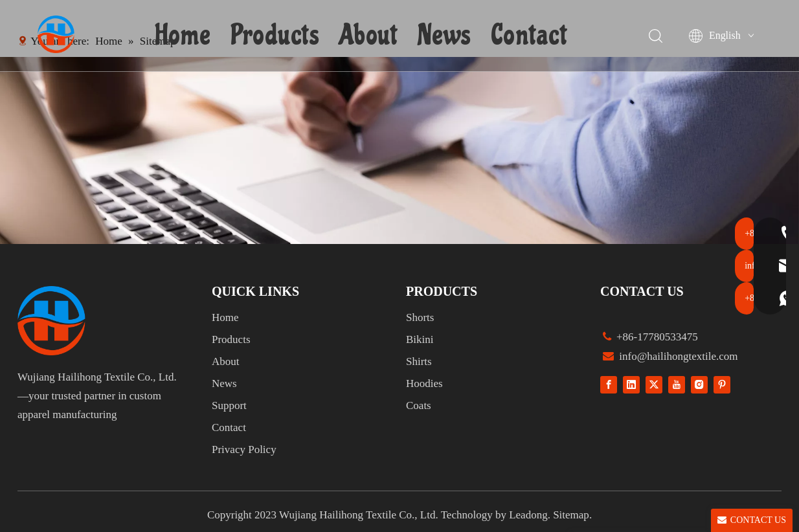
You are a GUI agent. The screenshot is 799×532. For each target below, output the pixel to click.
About (370, 36)
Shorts (420, 317)
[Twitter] (654, 384)
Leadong (528, 515)
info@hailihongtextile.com (677, 356)
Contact (531, 36)
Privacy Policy (244, 449)
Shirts (419, 361)
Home (185, 36)
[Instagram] (699, 384)
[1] (399, 150)
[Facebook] (609, 384)
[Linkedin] (631, 384)
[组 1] (51, 321)
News (446, 36)
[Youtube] (677, 384)
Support (229, 405)
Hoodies (424, 383)
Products (276, 36)
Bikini (420, 339)
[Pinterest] (722, 384)
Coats (419, 405)
